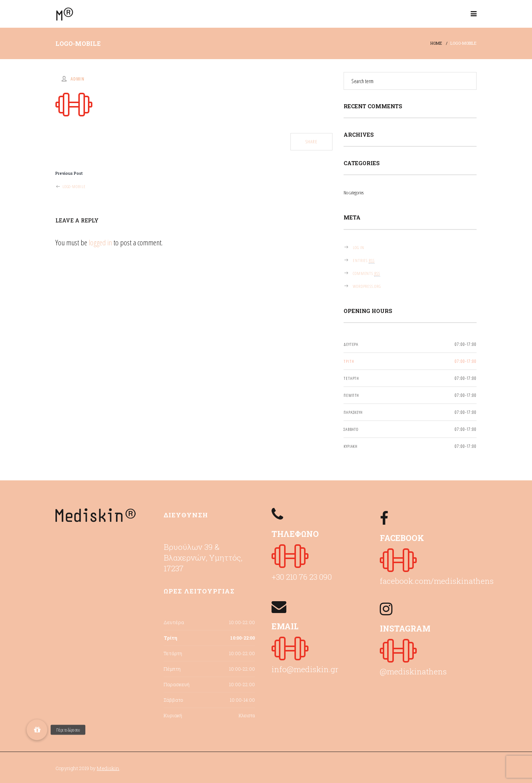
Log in (359, 247)
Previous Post (69, 173)
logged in (100, 242)
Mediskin (108, 768)
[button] (37, 730)
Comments (366, 273)
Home (436, 43)
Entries (364, 260)
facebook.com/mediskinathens (437, 581)
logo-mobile (70, 186)
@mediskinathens (413, 671)
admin (78, 79)
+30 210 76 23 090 (302, 577)
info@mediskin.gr (305, 669)
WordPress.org (367, 286)
